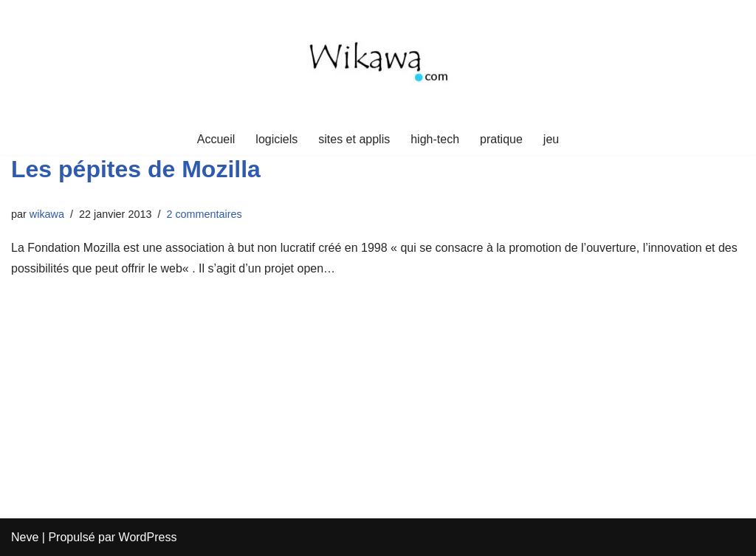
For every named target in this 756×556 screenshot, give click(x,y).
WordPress (148, 537)
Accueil (216, 139)
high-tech (435, 139)
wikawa (47, 214)
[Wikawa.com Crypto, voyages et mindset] (378, 62)
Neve (25, 537)
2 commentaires (204, 214)
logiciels (276, 139)
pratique (501, 139)
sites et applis (354, 139)
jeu (551, 139)
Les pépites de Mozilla (136, 169)
